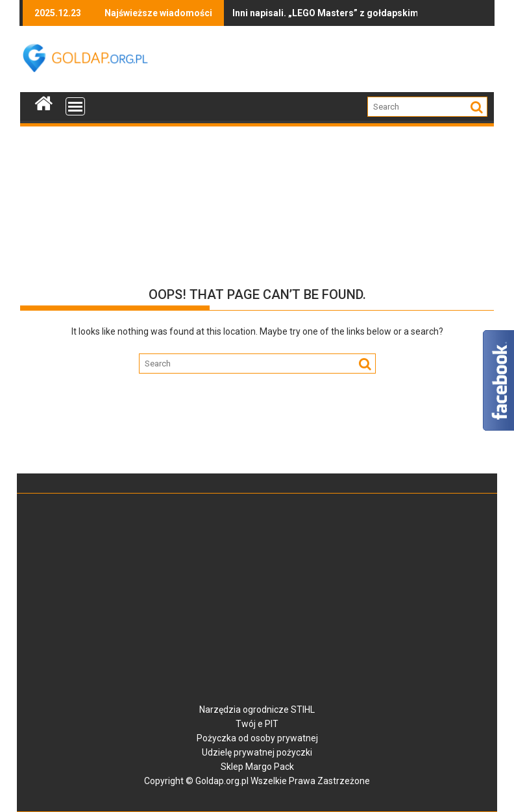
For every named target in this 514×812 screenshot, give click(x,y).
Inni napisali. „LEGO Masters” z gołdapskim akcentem (295, 13)
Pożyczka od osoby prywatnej (257, 738)
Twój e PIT (257, 724)
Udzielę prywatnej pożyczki (257, 752)
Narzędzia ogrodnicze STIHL (257, 710)
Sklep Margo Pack (257, 767)
